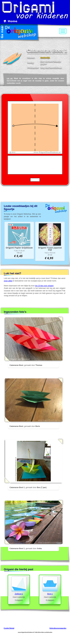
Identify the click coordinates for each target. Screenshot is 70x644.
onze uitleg (8, 281)
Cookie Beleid (9, 628)
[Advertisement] (35, 195)
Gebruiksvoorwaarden (58, 628)
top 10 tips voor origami (44, 286)
